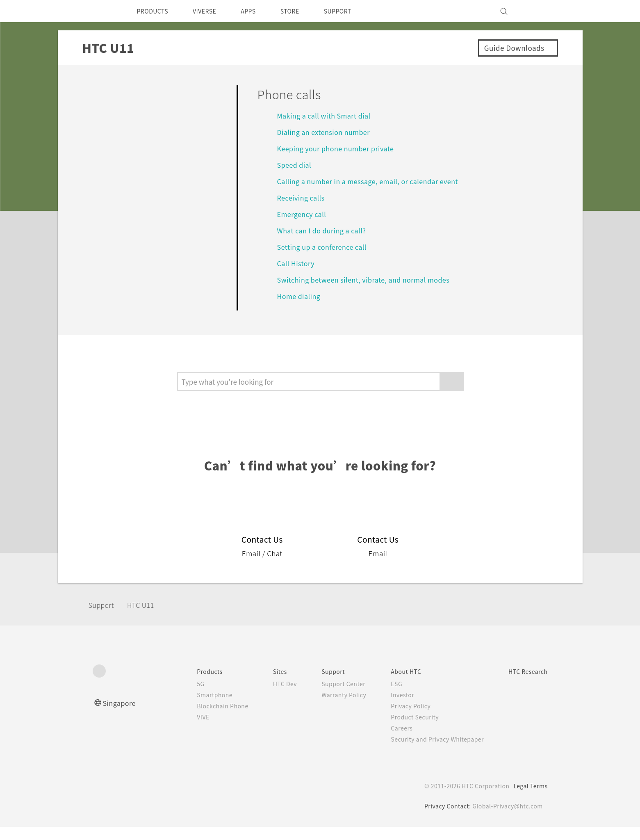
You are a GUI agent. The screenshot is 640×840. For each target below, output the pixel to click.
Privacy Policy (401, 719)
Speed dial (295, 165)
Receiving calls (303, 197)
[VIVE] (537, 11)
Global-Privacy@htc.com (506, 819)
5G (179, 697)
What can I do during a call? (326, 230)
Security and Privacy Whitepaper (429, 752)
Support (104, 617)
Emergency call (304, 214)
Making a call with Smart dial (327, 115)
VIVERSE (212, 11)
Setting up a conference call (327, 247)
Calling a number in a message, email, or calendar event (374, 181)
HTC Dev (269, 697)
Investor (392, 708)
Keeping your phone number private (342, 148)
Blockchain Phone (203, 719)
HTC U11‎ (145, 617)
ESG (386, 697)
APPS (259, 11)
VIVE (183, 730)
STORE (303, 11)
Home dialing (300, 296)
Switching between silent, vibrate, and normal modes (369, 280)
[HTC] (102, 11)
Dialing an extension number (328, 132)
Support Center (331, 697)
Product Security (405, 730)
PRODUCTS (155, 11)
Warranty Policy (331, 708)
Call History (297, 263)
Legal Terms (529, 799)
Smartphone (194, 708)
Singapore (121, 716)
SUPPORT (354, 11)
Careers (391, 741)
